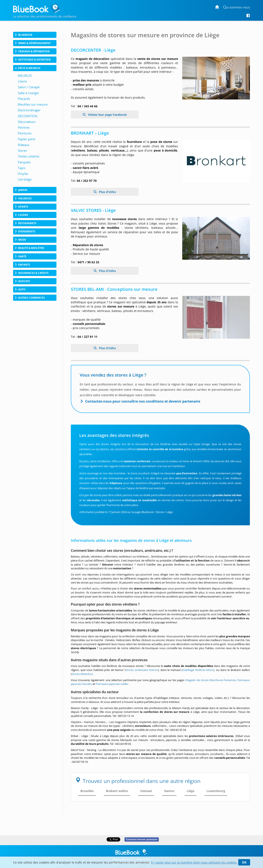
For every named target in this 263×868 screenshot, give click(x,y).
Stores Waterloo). (83, 674)
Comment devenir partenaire (142, 839)
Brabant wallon (117, 791)
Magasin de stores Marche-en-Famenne (211, 680)
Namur (169, 791)
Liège (190, 791)
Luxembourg (216, 791)
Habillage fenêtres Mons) (198, 670)
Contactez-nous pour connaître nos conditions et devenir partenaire (143, 401)
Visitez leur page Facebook (107, 115)
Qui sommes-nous (236, 8)
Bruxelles (87, 791)
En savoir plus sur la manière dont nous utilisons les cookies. (194, 862)
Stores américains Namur (142, 670)
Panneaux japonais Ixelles (112, 684)
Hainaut (146, 791)
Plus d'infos (107, 192)
